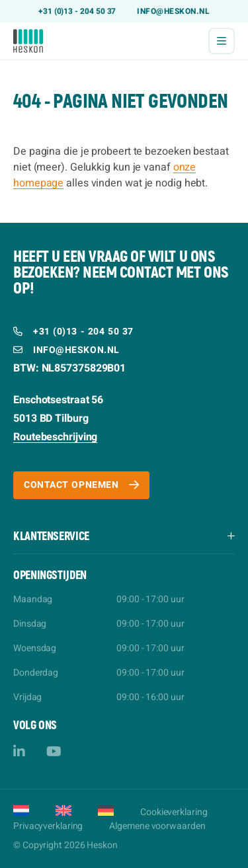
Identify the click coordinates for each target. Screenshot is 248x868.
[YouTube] (54, 752)
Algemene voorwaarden (157, 826)
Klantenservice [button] (51, 536)
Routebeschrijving (55, 437)
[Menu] (222, 41)
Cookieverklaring (174, 812)
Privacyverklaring (48, 826)
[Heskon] (28, 41)
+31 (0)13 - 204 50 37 (77, 11)
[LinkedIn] (19, 752)
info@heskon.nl (173, 11)
